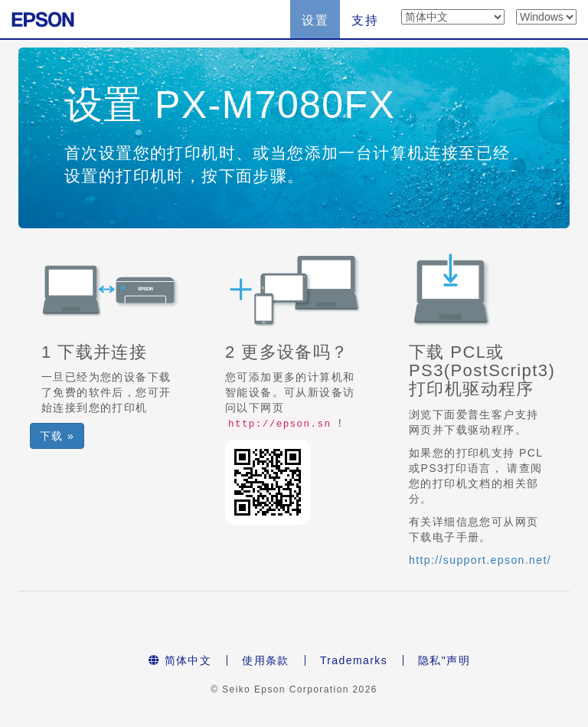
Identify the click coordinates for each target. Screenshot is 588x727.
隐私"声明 (444, 660)
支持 (365, 20)
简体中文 (180, 660)
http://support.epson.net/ (480, 560)
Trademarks (354, 660)
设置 (315, 20)
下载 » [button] (57, 436)
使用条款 (266, 660)
